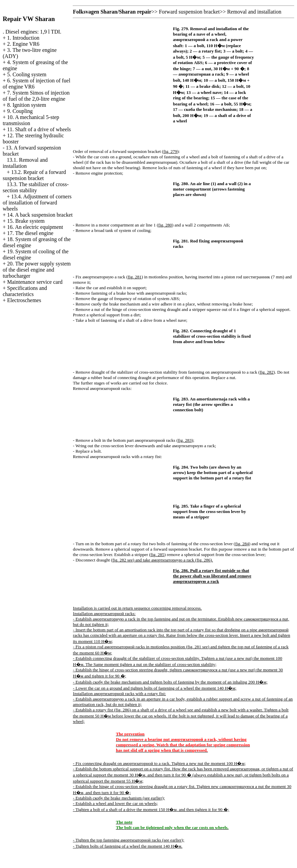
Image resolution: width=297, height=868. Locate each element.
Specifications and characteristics (25, 291)
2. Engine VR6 (23, 44)
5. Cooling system (27, 74)
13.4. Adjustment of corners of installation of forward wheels (37, 203)
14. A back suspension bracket (40, 215)
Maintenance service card (35, 282)
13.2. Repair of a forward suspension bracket (34, 175)
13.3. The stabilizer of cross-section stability (36, 187)
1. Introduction (23, 38)
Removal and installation (254, 12)
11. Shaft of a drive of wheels (39, 129)
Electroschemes (24, 300)
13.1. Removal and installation (25, 163)
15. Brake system (26, 221)
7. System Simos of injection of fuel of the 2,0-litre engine (36, 96)
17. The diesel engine (30, 233)
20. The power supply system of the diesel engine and (37, 270)
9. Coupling (20, 111)
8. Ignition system (27, 105)
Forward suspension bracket (189, 12)
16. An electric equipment (35, 227)
